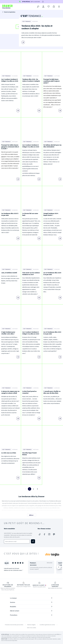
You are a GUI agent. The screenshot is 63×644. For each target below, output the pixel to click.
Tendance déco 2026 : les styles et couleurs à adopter (37, 27)
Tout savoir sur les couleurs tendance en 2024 (31, 274)
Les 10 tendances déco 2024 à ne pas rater (52, 274)
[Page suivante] (37, 489)
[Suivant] (59, 567)
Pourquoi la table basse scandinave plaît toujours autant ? (52, 81)
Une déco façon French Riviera (29, 454)
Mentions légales (31, 625)
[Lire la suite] (23, 42)
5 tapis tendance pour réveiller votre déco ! (8, 333)
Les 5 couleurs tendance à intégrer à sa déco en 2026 (10, 80)
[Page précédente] (26, 489)
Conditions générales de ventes (47, 625)
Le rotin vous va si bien (9, 453)
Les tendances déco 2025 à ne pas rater (10, 214)
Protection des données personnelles (14, 625)
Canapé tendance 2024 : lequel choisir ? (51, 214)
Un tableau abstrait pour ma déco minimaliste (52, 146)
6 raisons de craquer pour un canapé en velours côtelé (10, 392)
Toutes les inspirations (10, 12)
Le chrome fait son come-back (30, 214)
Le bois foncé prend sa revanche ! (29, 392)
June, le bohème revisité (9, 273)
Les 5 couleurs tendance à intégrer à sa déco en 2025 (31, 146)
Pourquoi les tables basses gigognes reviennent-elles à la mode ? (10, 147)
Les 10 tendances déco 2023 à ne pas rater (52, 333)
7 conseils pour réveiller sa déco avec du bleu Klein (52, 392)
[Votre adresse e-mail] (17, 541)
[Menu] (59, 6)
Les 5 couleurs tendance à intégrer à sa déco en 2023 (31, 333)
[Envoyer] (33, 541)
